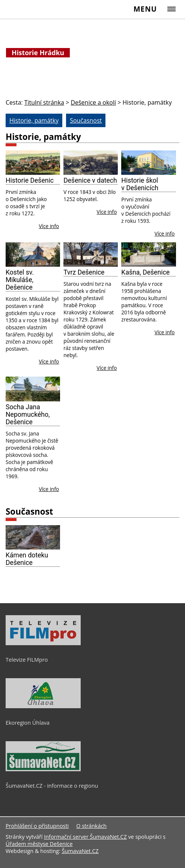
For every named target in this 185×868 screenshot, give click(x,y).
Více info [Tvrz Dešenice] (107, 368)
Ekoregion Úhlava (28, 723)
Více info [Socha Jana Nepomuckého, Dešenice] (49, 489)
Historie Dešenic (30, 180)
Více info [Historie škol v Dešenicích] (165, 234)
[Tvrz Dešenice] (91, 255)
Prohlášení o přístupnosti (37, 826)
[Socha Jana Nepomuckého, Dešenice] (33, 389)
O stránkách (91, 826)
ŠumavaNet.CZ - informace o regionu (52, 786)
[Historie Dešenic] (33, 163)
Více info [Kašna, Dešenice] (165, 332)
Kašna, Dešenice (145, 272)
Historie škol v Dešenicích (140, 184)
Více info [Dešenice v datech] (107, 212)
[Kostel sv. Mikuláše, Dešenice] (33, 255)
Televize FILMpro (27, 660)
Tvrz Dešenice (84, 272)
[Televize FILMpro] (43, 643)
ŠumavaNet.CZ (80, 851)
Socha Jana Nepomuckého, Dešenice (28, 414)
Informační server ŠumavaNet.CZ (85, 837)
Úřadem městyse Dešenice (39, 844)
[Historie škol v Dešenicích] (148, 163)
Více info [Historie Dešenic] (49, 226)
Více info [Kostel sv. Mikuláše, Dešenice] (49, 361)
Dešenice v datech (90, 180)
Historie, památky (43, 137)
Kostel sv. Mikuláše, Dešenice (20, 280)
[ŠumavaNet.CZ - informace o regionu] (43, 769)
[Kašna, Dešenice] (148, 255)
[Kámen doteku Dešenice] (33, 537)
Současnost (29, 511)
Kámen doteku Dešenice (27, 559)
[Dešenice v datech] (91, 163)
